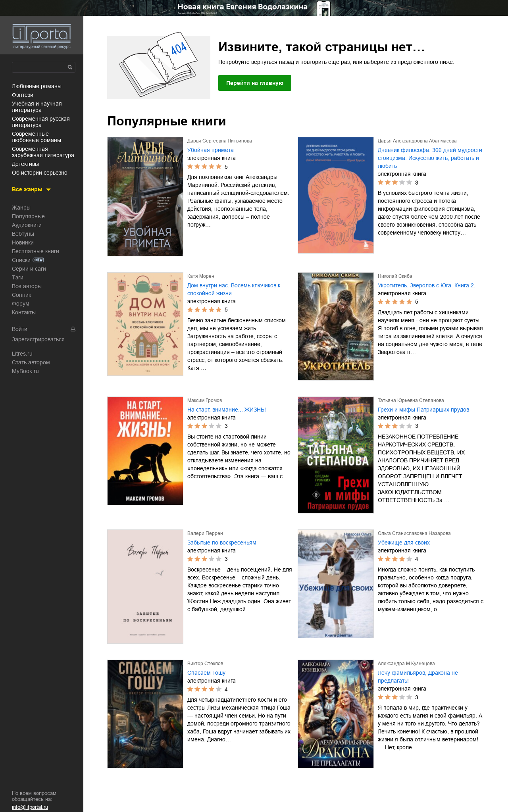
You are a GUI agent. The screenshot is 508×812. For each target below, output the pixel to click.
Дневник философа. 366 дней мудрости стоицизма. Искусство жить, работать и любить (430, 158)
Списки (21, 260)
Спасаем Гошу (206, 673)
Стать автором (31, 362)
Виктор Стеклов (205, 664)
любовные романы (37, 86)
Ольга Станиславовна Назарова (414, 533)
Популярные (28, 216)
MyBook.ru (25, 371)
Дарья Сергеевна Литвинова (220, 141)
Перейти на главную (255, 83)
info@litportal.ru (30, 807)
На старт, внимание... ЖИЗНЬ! (227, 410)
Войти (20, 329)
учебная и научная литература (37, 107)
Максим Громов (205, 400)
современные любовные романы (37, 137)
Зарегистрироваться (38, 339)
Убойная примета (211, 150)
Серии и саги (29, 269)
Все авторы (27, 286)
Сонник (21, 295)
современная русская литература (41, 122)
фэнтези (23, 95)
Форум (21, 304)
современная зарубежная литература (43, 152)
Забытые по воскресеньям (222, 543)
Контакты (24, 312)
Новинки (23, 242)
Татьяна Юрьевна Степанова (411, 400)
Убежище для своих (404, 543)
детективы (25, 164)
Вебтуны (23, 234)
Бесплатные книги (36, 251)
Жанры (21, 208)
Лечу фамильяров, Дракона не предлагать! (418, 677)
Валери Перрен (205, 533)
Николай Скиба (395, 276)
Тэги (18, 277)
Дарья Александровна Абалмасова (417, 141)
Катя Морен (201, 276)
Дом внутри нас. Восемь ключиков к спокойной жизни (234, 289)
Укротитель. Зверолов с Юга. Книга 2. (427, 285)
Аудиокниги (27, 225)
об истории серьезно (40, 173)
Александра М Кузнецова (406, 664)
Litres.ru (22, 354)
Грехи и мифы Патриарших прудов (423, 410)
